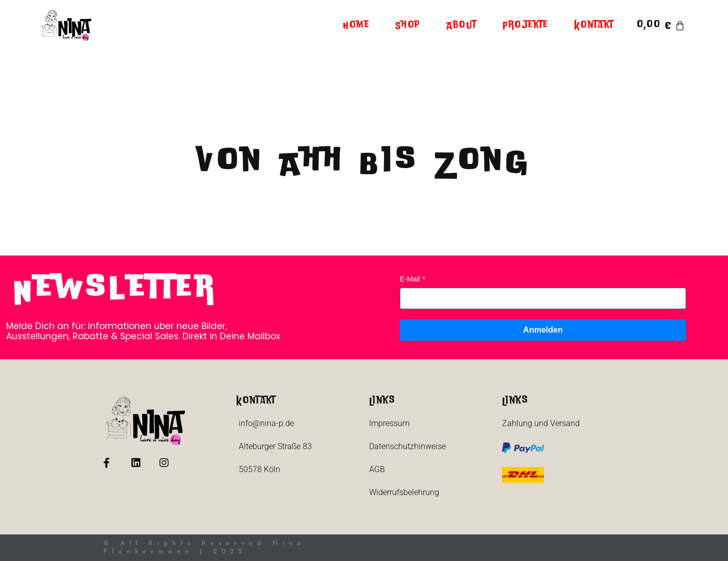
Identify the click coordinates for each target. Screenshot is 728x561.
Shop (408, 26)
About (462, 26)
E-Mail (410, 279)
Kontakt (594, 26)
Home (356, 26)
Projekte (526, 26)
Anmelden (543, 330)
